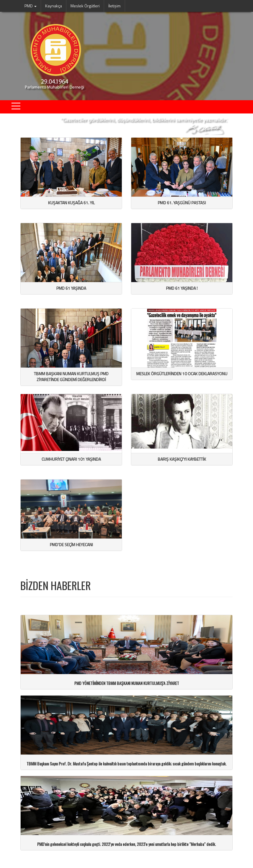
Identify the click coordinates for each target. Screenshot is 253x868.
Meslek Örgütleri (85, 6)
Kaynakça (54, 6)
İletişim (114, 6)
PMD (31, 6)
